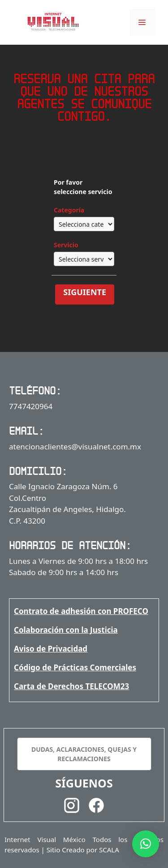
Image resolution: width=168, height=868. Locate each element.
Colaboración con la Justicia (66, 630)
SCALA (109, 850)
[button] (146, 844)
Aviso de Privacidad (51, 649)
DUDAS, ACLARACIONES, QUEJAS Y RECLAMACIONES (84, 754)
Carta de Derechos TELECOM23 (71, 686)
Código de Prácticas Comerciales (75, 667)
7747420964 (31, 406)
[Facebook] (96, 807)
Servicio (66, 245)
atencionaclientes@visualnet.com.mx (75, 447)
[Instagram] (72, 807)
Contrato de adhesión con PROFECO (81, 611)
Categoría (69, 210)
